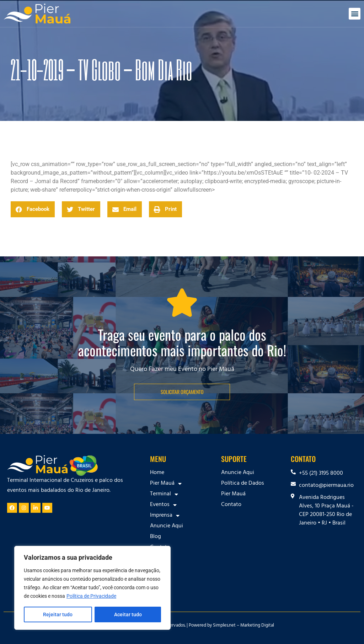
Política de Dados (243, 484)
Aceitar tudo (128, 614)
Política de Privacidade (91, 597)
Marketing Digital (257, 626)
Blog (156, 537)
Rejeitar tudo (58, 614)
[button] (355, 14)
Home (157, 473)
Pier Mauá (166, 484)
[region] (92, 588)
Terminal (164, 494)
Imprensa (165, 516)
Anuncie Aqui (167, 526)
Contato (160, 548)
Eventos (163, 505)
